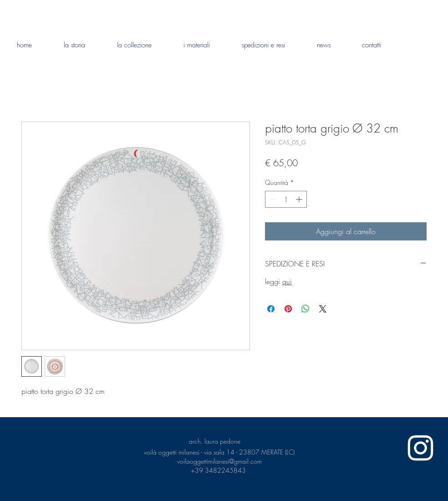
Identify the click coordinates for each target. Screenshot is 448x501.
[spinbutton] (286, 199)
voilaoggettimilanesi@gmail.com (219, 461)
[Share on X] (323, 309)
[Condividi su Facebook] (271, 309)
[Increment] (300, 199)
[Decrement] (272, 199)
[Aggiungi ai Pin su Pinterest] (288, 309)
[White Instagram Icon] (420, 448)
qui (287, 281)
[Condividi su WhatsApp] (305, 309)
